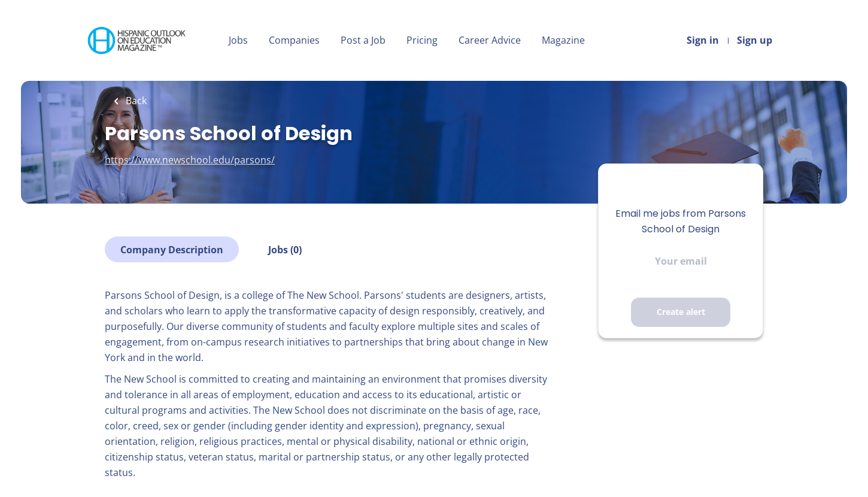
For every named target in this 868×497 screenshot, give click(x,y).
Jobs (238, 40)
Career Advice (490, 40)
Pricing (422, 40)
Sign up (755, 40)
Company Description (172, 250)
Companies (294, 40)
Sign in (703, 40)
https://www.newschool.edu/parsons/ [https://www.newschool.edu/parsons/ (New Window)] (190, 160)
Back (135, 101)
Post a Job (363, 40)
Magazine (563, 40)
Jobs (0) (285, 250)
